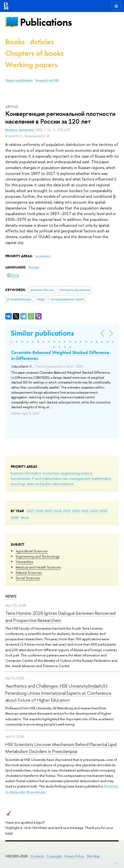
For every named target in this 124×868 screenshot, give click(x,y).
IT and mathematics (47, 478)
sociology (18, 484)
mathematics (101, 478)
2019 (103, 511)
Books (15, 42)
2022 (76, 511)
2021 (85, 511)
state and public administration (50, 484)
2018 (15, 517)
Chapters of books (34, 53)
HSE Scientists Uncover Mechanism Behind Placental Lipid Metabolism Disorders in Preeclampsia (61, 748)
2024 (58, 511)
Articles (42, 42)
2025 (48, 511)
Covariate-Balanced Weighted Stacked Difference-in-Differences (61, 355)
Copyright (54, 856)
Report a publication (19, 81)
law (65, 478)
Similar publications (42, 333)
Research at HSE (47, 81)
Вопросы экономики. (20, 130)
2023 (67, 511)
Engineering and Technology (38, 556)
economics (51, 473)
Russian (34, 267)
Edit (116, 863)
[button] (11, 342)
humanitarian (21, 478)
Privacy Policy (74, 856)
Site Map (93, 856)
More (25, 517)
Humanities (24, 562)
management (80, 478)
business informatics (26, 473)
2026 (39, 511)
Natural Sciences (29, 572)
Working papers (31, 65)
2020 (94, 511)
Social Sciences (28, 578)
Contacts (37, 856)
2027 (31, 511)
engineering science (77, 473)
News (11, 596)
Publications (46, 22)
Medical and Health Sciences (38, 567)
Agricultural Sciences (32, 551)
